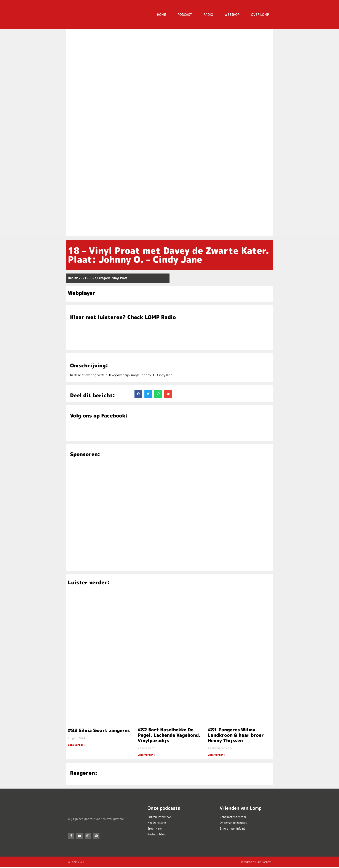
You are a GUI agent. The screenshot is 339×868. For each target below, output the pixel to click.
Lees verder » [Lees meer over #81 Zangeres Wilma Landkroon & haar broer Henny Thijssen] (217, 755)
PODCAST (185, 15)
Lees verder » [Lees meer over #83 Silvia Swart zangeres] (77, 745)
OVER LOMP (260, 15)
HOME (162, 15)
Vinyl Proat (120, 278)
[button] (138, 394)
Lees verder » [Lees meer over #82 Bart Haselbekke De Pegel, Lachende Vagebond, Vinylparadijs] (146, 755)
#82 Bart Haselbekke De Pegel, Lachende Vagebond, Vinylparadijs (169, 735)
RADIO (208, 15)
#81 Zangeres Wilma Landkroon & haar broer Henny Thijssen (236, 735)
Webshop (232, 15)
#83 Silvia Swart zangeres (99, 730)
